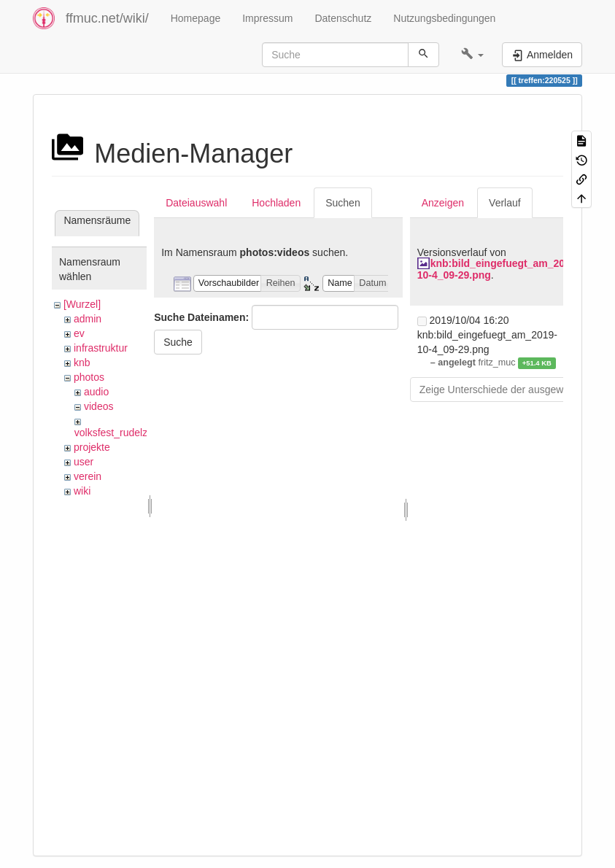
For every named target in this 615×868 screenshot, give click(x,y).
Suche (178, 342)
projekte (92, 447)
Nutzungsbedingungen (444, 18)
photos (89, 377)
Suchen (343, 203)
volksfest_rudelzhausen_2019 (142, 433)
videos (98, 406)
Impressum (267, 18)
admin (88, 319)
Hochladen (276, 203)
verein (88, 476)
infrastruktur (101, 348)
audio (96, 392)
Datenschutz (343, 18)
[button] (472, 55)
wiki (82, 491)
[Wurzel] (82, 304)
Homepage (196, 18)
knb (82, 363)
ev (79, 333)
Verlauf (505, 203)
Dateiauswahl (196, 203)
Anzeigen (443, 203)
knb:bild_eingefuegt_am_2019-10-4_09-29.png (499, 269)
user (84, 462)
